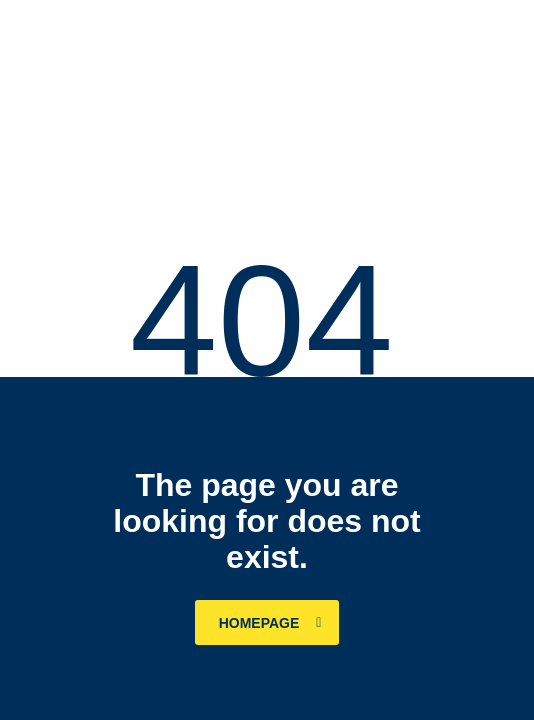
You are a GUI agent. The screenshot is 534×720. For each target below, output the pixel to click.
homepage (270, 623)
